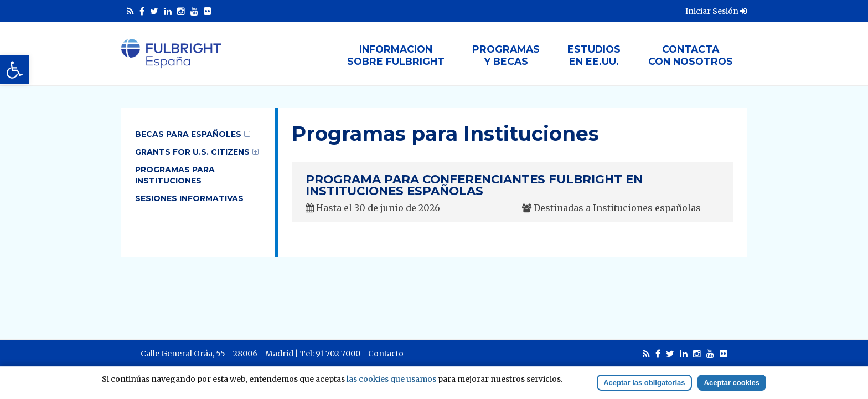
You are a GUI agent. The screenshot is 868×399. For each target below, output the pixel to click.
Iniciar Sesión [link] (716, 11)
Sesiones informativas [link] (189, 198)
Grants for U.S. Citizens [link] (192, 152)
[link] (14, 70)
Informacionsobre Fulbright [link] (396, 55)
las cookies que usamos (391, 379)
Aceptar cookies (732, 383)
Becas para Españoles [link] (188, 134)
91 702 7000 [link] (338, 354)
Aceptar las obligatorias (644, 383)
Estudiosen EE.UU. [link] (594, 55)
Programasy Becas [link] (506, 55)
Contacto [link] (386, 354)
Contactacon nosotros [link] (691, 55)
